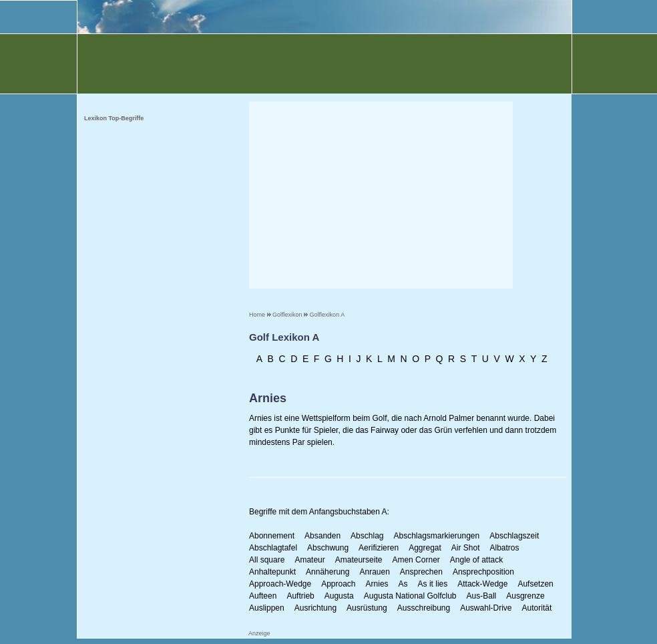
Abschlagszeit (514, 536)
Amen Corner (416, 560)
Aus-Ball (482, 596)
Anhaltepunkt (272, 572)
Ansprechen (421, 572)
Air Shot (466, 548)
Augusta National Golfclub (410, 596)
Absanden (322, 536)
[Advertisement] (381, 195)
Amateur (309, 560)
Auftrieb (300, 596)
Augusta (339, 596)
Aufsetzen (535, 584)
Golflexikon (287, 315)
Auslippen (267, 608)
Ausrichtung (315, 608)
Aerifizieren (379, 548)
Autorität (537, 608)
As (403, 584)
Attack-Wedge (482, 584)
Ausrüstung (367, 608)
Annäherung (327, 572)
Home (257, 315)
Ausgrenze (525, 596)
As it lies (433, 584)
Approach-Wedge (280, 584)
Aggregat (425, 548)
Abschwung (328, 548)
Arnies (377, 584)
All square (267, 560)
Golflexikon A (327, 315)
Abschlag (367, 536)
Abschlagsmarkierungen (436, 536)
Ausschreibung (424, 608)
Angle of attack (476, 560)
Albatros (505, 548)
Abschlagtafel (273, 548)
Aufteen (263, 596)
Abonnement (272, 536)
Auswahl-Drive (486, 608)
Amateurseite (359, 560)
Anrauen (374, 572)
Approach (338, 584)
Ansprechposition (483, 572)
